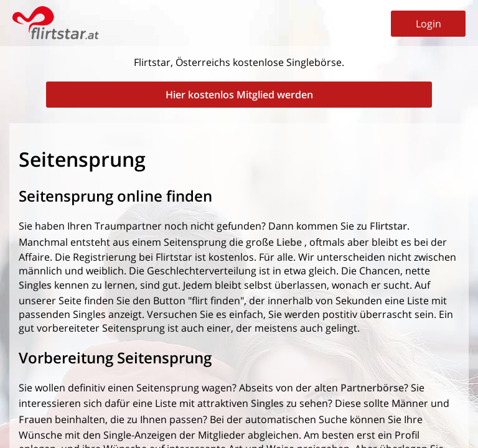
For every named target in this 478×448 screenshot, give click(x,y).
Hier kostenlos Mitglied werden (239, 95)
